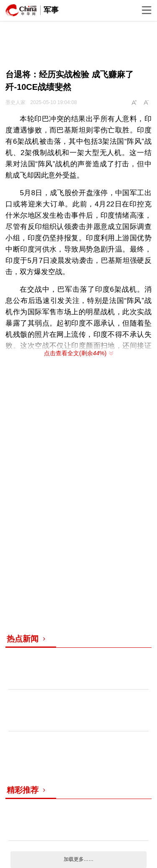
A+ (134, 103)
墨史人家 (15, 102)
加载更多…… (79, 859)
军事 (51, 10)
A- (147, 103)
